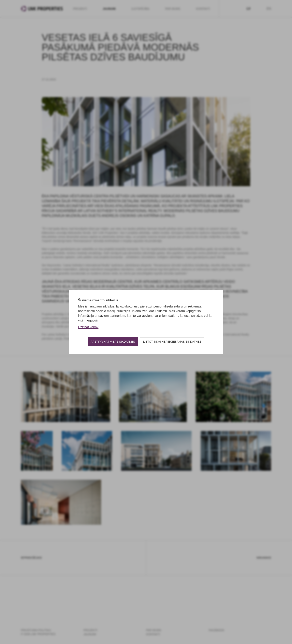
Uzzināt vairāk (88, 327)
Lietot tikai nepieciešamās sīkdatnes (172, 342)
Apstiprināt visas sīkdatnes (113, 342)
